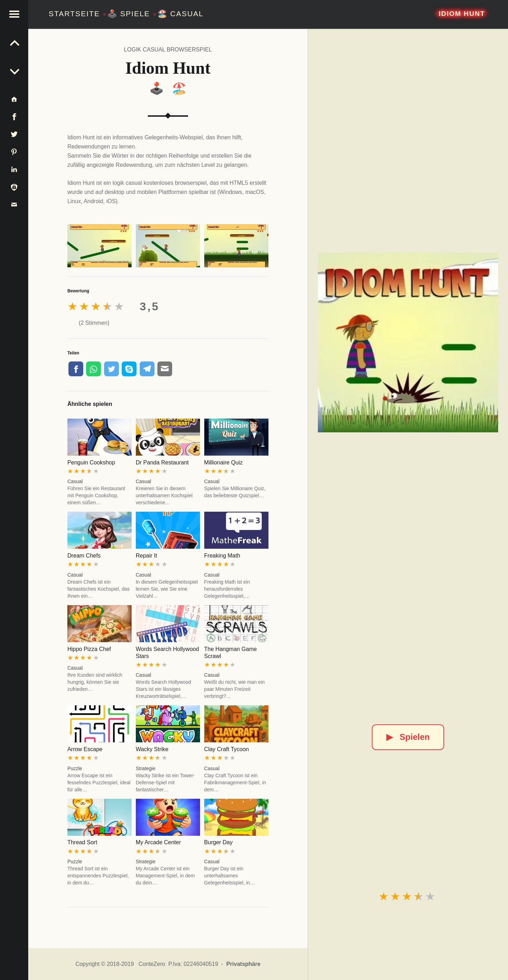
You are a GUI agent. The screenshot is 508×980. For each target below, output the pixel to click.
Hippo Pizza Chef (89, 649)
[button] (14, 14)
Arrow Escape (85, 749)
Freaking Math (222, 556)
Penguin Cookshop (91, 462)
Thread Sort (82, 842)
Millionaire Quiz (223, 462)
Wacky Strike (152, 749)
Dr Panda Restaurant (162, 462)
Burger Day (219, 842)
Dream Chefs (84, 556)
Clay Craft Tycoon (227, 749)
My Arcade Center (158, 842)
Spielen (408, 737)
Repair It (146, 556)
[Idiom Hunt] (408, 342)
